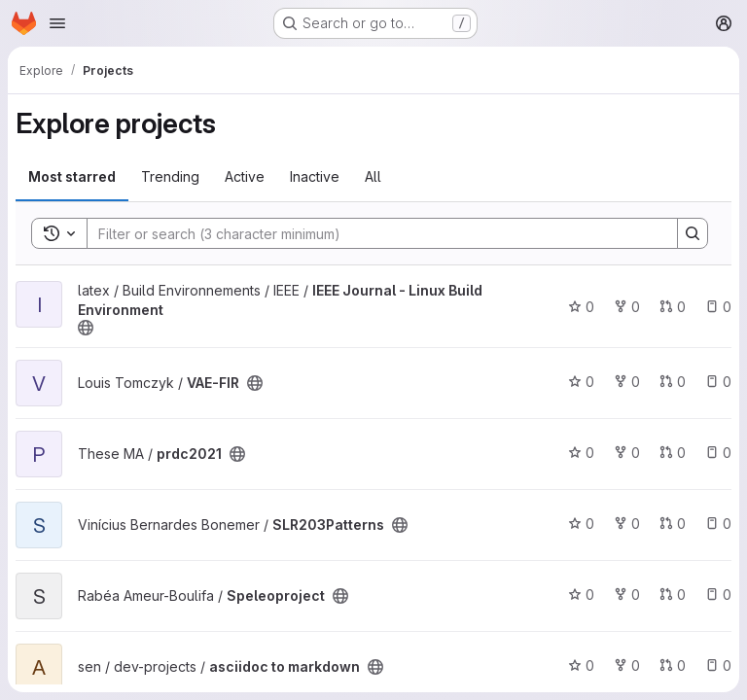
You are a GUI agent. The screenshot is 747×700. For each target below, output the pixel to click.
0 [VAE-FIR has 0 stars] (581, 382)
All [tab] (373, 176)
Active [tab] (245, 176)
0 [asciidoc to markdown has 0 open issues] (718, 665)
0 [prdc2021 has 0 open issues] (718, 453)
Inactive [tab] (315, 176)
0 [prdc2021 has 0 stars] (581, 453)
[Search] (373, 233)
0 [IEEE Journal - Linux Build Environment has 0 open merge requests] (673, 307)
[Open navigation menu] (57, 23)
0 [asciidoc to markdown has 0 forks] (627, 665)
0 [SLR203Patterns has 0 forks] (627, 524)
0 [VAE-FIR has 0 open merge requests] (673, 382)
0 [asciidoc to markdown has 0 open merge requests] (673, 665)
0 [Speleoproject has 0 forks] (627, 595)
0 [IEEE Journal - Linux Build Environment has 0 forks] (627, 307)
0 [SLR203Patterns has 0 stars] (581, 524)
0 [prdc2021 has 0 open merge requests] (673, 453)
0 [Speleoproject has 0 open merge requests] (673, 595)
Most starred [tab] (72, 176)
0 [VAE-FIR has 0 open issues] (718, 382)
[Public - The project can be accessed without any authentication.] (86, 328)
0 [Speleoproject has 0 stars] (581, 595)
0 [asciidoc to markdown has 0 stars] (581, 665)
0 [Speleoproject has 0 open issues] (718, 595)
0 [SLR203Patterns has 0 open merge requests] (673, 524)
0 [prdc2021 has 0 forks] (627, 453)
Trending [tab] (170, 176)
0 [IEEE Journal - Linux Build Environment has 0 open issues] (718, 307)
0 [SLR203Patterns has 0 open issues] (718, 524)
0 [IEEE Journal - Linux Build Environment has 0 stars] (581, 307)
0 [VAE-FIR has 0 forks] (627, 382)
